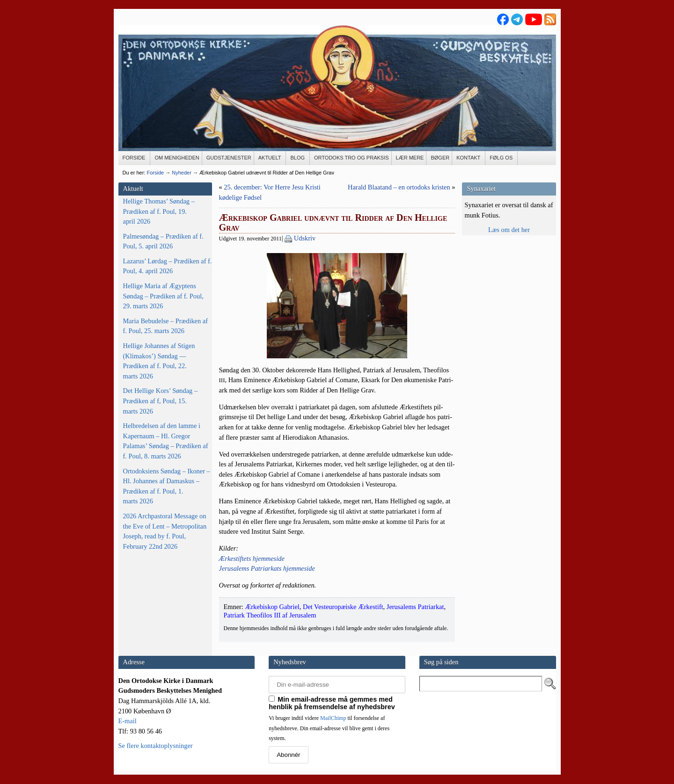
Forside (155, 173)
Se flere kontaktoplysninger (156, 746)
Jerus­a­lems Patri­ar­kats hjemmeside (267, 568)
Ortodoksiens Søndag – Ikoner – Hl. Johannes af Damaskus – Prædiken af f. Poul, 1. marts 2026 (167, 486)
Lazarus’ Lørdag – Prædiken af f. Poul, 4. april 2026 (168, 266)
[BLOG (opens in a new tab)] (298, 158)
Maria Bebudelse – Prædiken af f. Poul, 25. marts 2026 (165, 326)
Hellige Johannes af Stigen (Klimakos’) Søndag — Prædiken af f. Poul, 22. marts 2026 (159, 361)
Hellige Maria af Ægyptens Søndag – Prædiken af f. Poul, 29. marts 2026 (163, 296)
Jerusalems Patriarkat (415, 607)
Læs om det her (509, 230)
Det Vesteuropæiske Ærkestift (343, 607)
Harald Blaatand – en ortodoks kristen (399, 187)
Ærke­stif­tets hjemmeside (252, 559)
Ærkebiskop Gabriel (272, 607)
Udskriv (305, 238)
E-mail (128, 721)
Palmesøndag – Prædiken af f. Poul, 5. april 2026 (163, 241)
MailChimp (333, 718)
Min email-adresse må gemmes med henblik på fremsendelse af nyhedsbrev (332, 703)
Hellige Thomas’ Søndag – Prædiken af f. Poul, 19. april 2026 (159, 211)
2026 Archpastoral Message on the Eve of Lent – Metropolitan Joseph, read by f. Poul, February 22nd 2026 (165, 531)
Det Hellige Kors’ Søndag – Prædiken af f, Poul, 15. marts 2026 (161, 401)
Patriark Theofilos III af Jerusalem (270, 615)
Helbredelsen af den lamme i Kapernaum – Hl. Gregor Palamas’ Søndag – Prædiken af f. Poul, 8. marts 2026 (166, 441)
